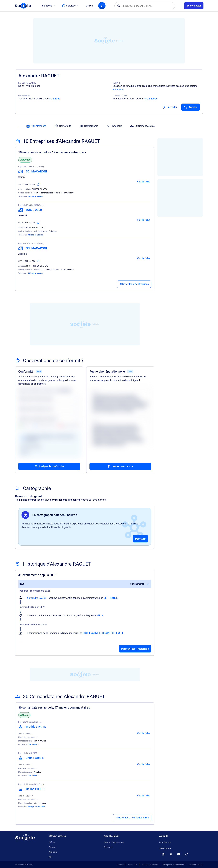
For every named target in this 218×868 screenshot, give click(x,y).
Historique (114, 126)
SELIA (100, 616)
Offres (89, 6)
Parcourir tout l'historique (135, 649)
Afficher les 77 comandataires (132, 818)
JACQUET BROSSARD (37, 807)
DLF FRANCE (111, 598)
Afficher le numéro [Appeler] (35, 196)
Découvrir (140, 539)
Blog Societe (165, 842)
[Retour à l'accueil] (25, 838)
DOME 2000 (42, 99)
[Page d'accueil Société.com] (23, 6)
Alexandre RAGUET (37, 598)
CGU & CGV (133, 865)
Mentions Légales (196, 865)
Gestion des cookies (150, 865)
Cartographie (89, 126)
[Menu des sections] (18, 126)
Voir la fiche (144, 182)
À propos (120, 865)
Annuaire (53, 852)
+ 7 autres (55, 99)
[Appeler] (191, 107)
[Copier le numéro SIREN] (38, 184)
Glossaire (108, 847)
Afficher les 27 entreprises (134, 284)
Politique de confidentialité (173, 865)
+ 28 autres (151, 99)
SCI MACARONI (26, 99)
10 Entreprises (36, 126)
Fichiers (52, 847)
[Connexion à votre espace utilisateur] (194, 6)
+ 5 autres (118, 90)
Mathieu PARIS (121, 99)
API (50, 857)
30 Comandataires (142, 126)
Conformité (63, 126)
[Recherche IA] (102, 6)
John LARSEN (137, 99)
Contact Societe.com (114, 842)
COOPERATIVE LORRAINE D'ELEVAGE (103, 633)
